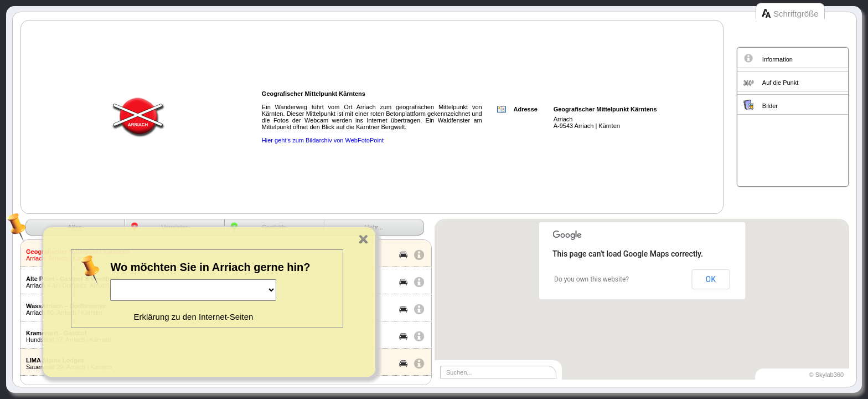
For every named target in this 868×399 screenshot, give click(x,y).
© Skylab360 (826, 375)
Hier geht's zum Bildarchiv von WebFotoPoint (323, 140)
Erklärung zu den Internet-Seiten (193, 317)
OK (711, 279)
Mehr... (374, 227)
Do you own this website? (591, 279)
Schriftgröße (796, 14)
